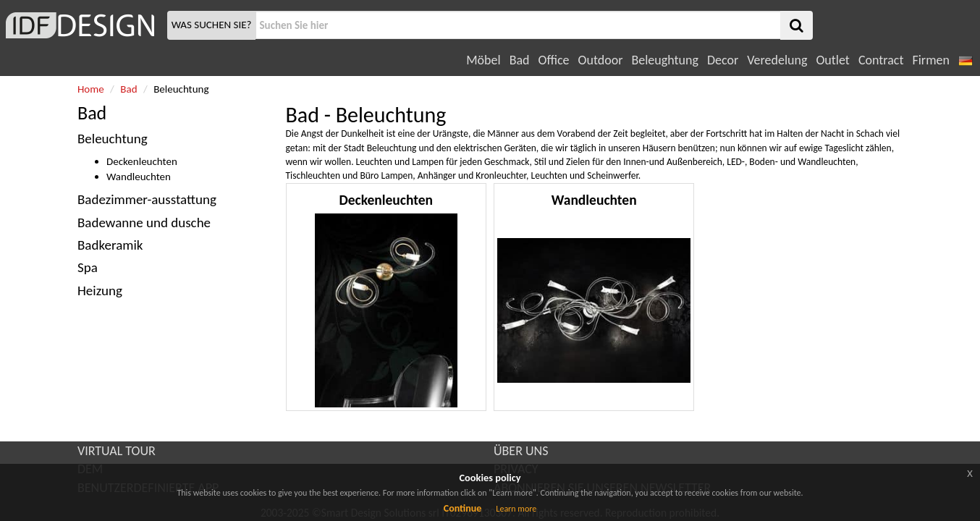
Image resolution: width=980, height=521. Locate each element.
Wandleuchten (139, 177)
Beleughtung (664, 60)
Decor (723, 60)
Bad (520, 60)
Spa (88, 267)
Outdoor (601, 60)
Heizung (100, 291)
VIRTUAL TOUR (117, 451)
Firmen (930, 60)
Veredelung (777, 60)
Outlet (832, 60)
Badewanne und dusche (144, 223)
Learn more (516, 509)
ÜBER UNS (521, 451)
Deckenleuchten (142, 161)
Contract (881, 60)
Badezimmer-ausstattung (147, 199)
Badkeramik (110, 245)
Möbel (483, 60)
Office (554, 60)
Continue (463, 508)
